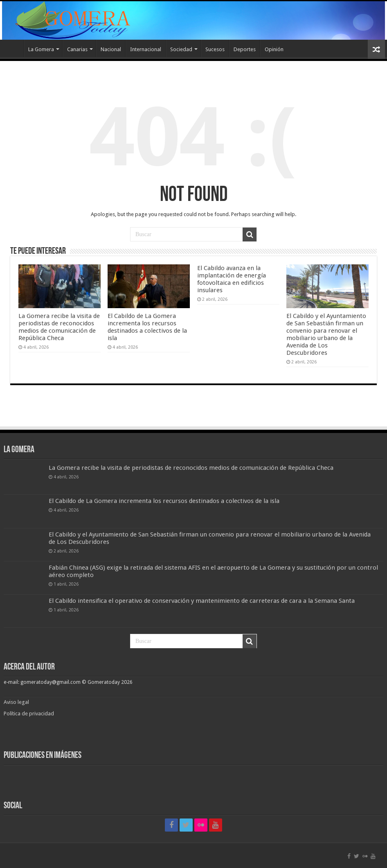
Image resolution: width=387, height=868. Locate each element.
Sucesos (215, 49)
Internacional (146, 49)
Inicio (13, 48)
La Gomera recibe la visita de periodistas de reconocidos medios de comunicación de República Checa (59, 327)
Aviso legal (17, 702)
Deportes (245, 49)
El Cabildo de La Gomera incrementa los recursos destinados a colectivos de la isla (147, 327)
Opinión (274, 49)
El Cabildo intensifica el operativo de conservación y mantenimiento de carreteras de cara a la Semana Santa (202, 601)
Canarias (77, 49)
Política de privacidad (29, 714)
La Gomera (41, 49)
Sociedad (181, 49)
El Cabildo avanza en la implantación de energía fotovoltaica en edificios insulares (232, 279)
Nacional (111, 49)
